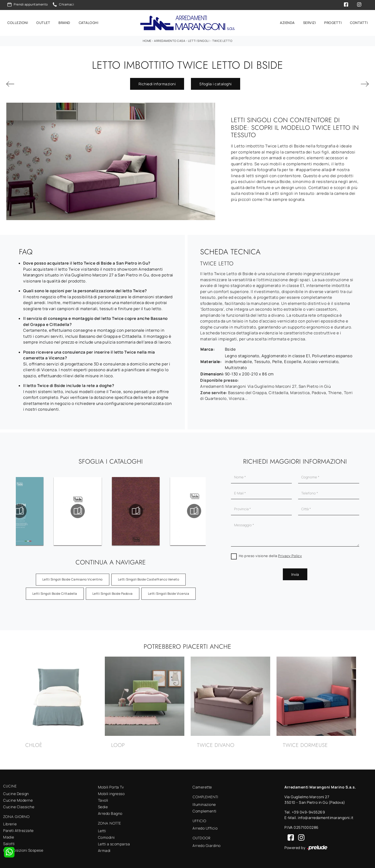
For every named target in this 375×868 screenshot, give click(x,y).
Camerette (202, 785)
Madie (9, 835)
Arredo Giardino (207, 843)
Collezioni (18, 22)
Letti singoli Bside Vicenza (169, 591)
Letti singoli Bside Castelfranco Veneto (149, 577)
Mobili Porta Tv (111, 785)
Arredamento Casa (170, 38)
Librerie (10, 822)
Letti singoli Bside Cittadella (55, 591)
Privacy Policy (290, 553)
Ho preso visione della (270, 553)
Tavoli (103, 798)
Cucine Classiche (19, 804)
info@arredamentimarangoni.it (326, 815)
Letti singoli (199, 38)
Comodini (106, 835)
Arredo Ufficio (205, 826)
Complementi (204, 809)
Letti (102, 828)
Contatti (359, 22)
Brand (64, 22)
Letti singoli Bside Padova (113, 591)
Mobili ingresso (111, 791)
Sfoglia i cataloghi (216, 81)
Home (147, 38)
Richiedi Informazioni (157, 81)
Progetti (333, 22)
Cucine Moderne (18, 798)
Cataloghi (89, 22)
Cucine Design (16, 791)
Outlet (43, 22)
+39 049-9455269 (309, 810)
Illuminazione (204, 802)
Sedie (103, 804)
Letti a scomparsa (114, 842)
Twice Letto (222, 38)
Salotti (9, 841)
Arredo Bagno (110, 811)
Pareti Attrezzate (18, 828)
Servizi (310, 22)
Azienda (287, 22)
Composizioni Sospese (23, 848)
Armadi (104, 848)
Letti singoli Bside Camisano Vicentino (73, 577)
